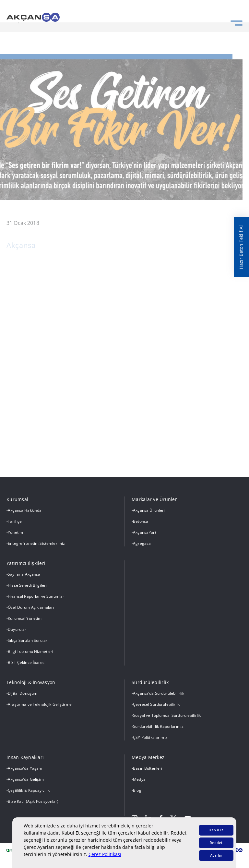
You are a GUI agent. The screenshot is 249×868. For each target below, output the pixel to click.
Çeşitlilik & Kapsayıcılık (29, 790)
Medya (139, 779)
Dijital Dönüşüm (23, 693)
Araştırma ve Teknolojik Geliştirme (40, 704)
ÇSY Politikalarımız (150, 737)
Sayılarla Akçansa (24, 574)
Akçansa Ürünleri (149, 510)
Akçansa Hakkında (25, 510)
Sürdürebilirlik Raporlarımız (158, 726)
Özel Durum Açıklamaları (31, 607)
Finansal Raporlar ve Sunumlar (36, 596)
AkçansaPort (145, 532)
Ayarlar (216, 856)
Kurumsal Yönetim (25, 618)
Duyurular (17, 629)
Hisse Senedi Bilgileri (27, 585)
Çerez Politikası (105, 854)
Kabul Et (216, 830)
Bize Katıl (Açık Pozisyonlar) (33, 801)
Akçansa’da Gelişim (26, 779)
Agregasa (142, 543)
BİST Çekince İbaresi (27, 662)
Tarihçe (15, 521)
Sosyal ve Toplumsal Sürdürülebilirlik (167, 715)
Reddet (216, 843)
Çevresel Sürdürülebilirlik (156, 704)
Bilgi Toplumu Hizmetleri (30, 651)
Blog (137, 790)
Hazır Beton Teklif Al (241, 247)
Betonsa (141, 521)
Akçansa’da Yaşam (25, 768)
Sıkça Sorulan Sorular (28, 640)
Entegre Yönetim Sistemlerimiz (36, 543)
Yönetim (15, 532)
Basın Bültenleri (148, 768)
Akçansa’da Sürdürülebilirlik (159, 693)
